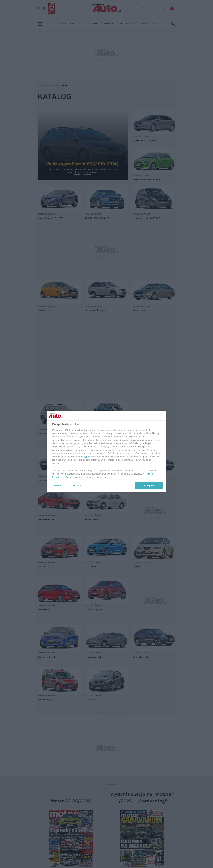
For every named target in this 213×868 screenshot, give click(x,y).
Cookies (70, 477)
